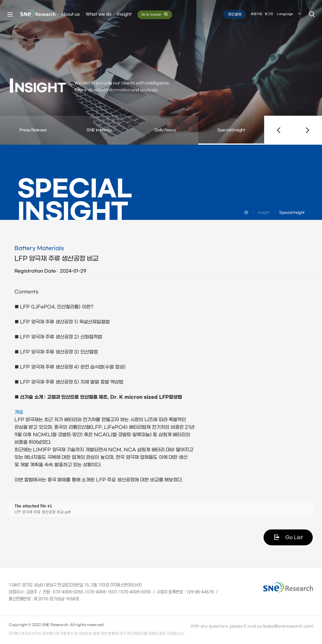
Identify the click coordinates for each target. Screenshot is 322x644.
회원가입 (257, 14)
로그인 (269, 14)
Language (289, 14)
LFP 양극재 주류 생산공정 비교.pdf (43, 512)
